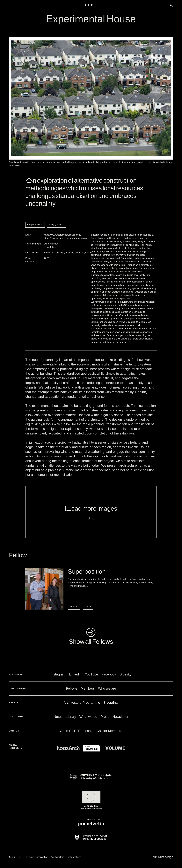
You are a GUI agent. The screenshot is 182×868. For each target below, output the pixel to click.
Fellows (72, 688)
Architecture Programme (82, 703)
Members (88, 688)
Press (105, 717)
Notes (58, 717)
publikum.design (163, 857)
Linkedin (75, 674)
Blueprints (111, 703)
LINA (90, 5)
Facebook (109, 674)
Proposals (86, 731)
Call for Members (109, 731)
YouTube (91, 674)
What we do (88, 717)
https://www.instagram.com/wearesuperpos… (66, 238)
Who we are (107, 688)
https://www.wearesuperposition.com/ (62, 235)
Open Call (67, 731)
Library (71, 717)
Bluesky (125, 674)
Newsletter (120, 717)
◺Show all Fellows (91, 637)
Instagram (58, 674)
